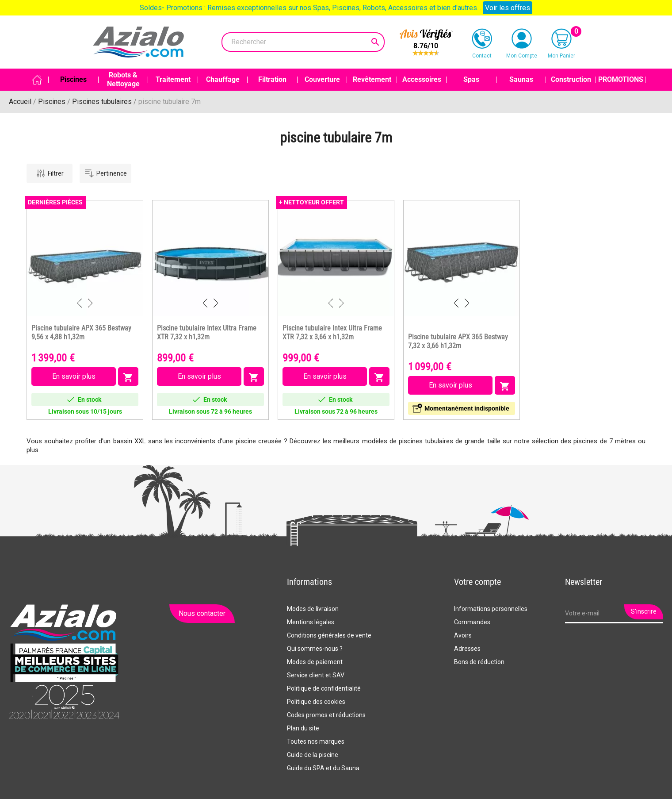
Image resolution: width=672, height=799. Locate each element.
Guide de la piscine (313, 755)
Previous (80, 303)
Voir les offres (508, 8)
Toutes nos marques (316, 741)
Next (90, 303)
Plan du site (303, 728)
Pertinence (105, 173)
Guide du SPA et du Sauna (323, 768)
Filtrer (50, 173)
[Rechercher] (303, 42)
